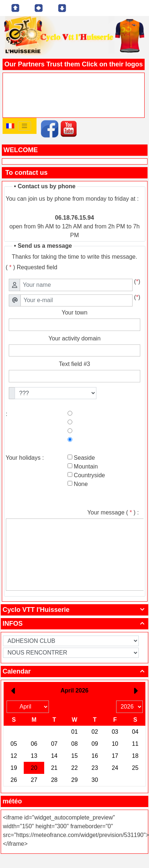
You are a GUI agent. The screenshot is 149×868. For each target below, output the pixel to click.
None (80, 484)
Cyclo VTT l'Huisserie (74, 610)
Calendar (74, 671)
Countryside (89, 475)
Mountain (85, 466)
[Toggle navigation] (24, 126)
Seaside (84, 458)
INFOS (74, 624)
